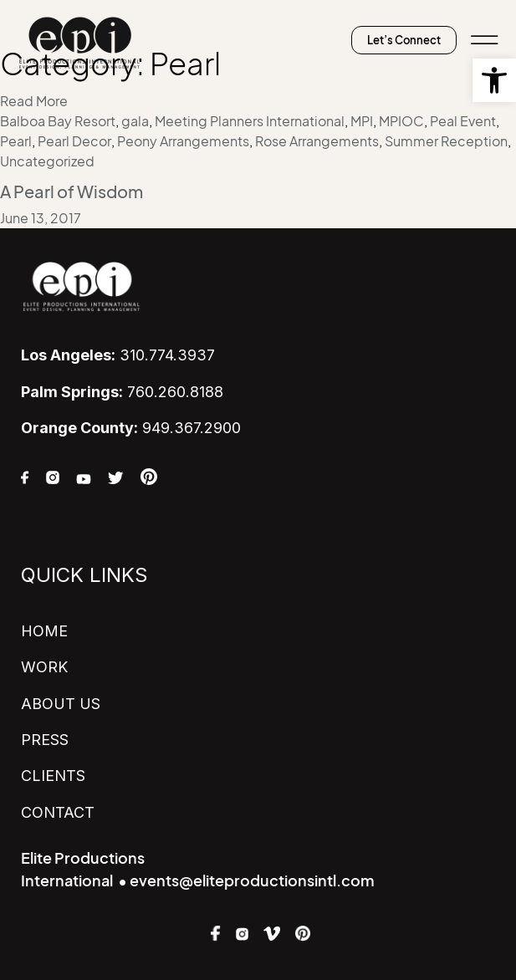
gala (135, 121)
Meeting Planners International (250, 121)
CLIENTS (53, 776)
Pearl (16, 141)
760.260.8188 (122, 392)
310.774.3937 (118, 355)
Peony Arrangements (183, 141)
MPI (362, 121)
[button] (494, 80)
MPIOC (401, 121)
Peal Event (463, 121)
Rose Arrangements (317, 141)
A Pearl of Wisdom (72, 192)
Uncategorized (47, 161)
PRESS (45, 740)
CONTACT (58, 812)
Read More (34, 101)
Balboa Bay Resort (58, 121)
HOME (44, 631)
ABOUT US (61, 704)
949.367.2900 (131, 428)
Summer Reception (446, 141)
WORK (44, 667)
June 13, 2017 (41, 218)
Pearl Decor (74, 141)
